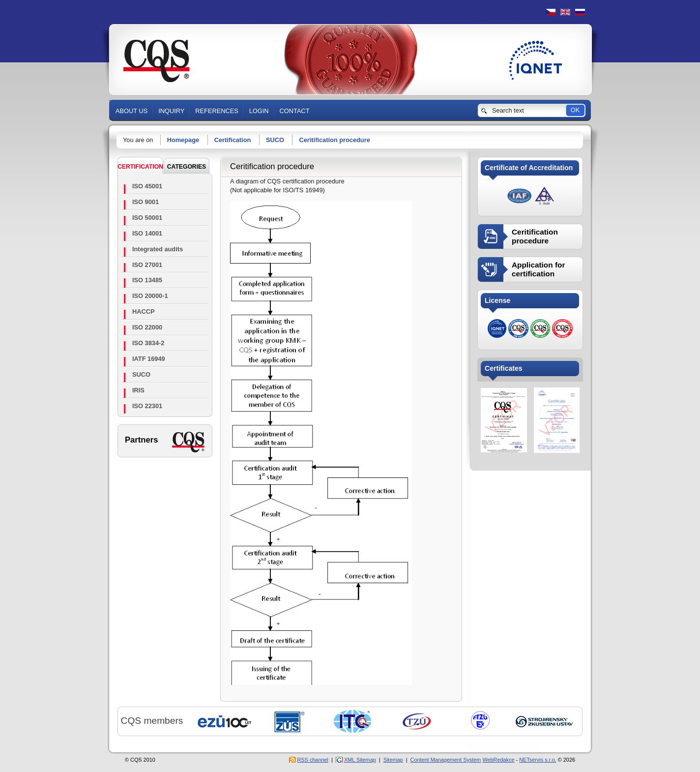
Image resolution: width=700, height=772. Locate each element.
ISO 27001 (147, 265)
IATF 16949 (149, 359)
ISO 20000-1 (150, 296)
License (497, 300)
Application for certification (538, 269)
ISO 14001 (147, 233)
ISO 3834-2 (148, 343)
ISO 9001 (146, 202)
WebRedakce (498, 760)
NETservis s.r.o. (538, 760)
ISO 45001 (147, 186)
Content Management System (446, 760)
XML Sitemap (360, 760)
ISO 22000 (147, 327)
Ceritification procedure (334, 140)
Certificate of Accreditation (529, 168)
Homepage (183, 140)
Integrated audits (158, 249)
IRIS (138, 390)
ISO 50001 (147, 218)
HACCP (144, 312)
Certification (233, 140)
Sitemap (393, 760)
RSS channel (313, 760)
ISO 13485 (147, 280)
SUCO (275, 140)
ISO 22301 (147, 406)
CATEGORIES (187, 167)
